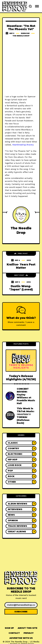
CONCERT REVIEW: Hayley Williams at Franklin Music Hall (26, 396)
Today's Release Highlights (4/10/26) (21, 378)
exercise (25, 33)
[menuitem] (9, 628)
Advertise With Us (21, 638)
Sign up (9, 628)
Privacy (29, 633)
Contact (14, 633)
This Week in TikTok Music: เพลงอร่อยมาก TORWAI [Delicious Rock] (26, 416)
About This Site (27, 628)
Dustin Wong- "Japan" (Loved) (21, 288)
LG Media (35, 642)
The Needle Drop (21, 36)
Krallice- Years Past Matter (21, 266)
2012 (29, 260)
